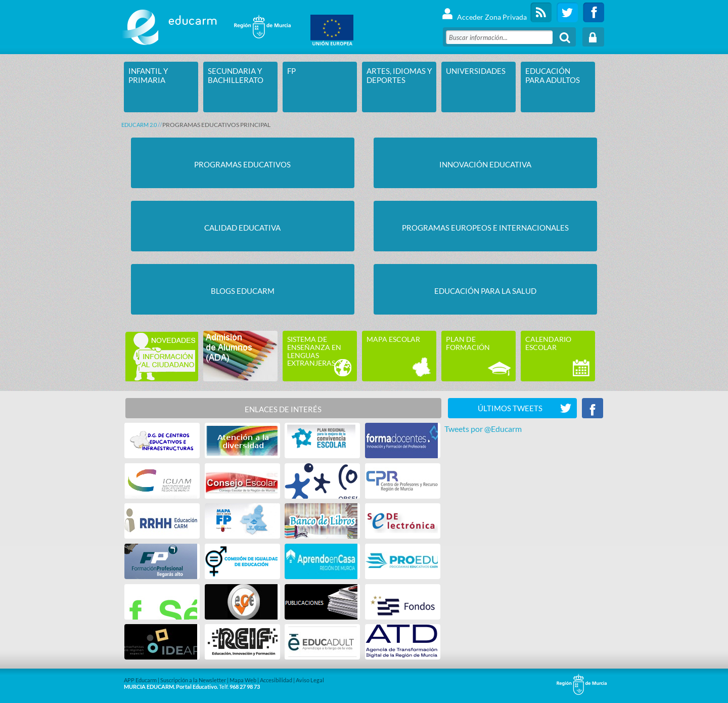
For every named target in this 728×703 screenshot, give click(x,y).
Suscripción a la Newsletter (193, 680)
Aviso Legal (310, 680)
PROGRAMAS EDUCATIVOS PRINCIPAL (216, 125)
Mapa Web (243, 680)
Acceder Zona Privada (484, 12)
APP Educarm (140, 680)
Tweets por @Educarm (483, 429)
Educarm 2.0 (139, 125)
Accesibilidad (276, 680)
